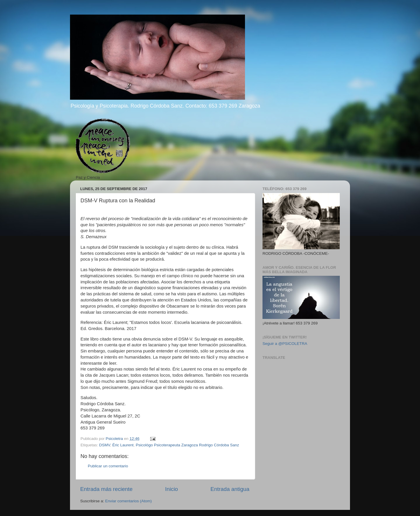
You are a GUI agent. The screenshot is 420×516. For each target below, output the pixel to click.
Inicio (171, 489)
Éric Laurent (123, 445)
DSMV (105, 445)
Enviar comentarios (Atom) (129, 501)
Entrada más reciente (106, 489)
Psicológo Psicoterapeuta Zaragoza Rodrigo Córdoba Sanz (187, 445)
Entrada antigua (230, 489)
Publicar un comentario (108, 466)
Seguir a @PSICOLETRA (285, 344)
